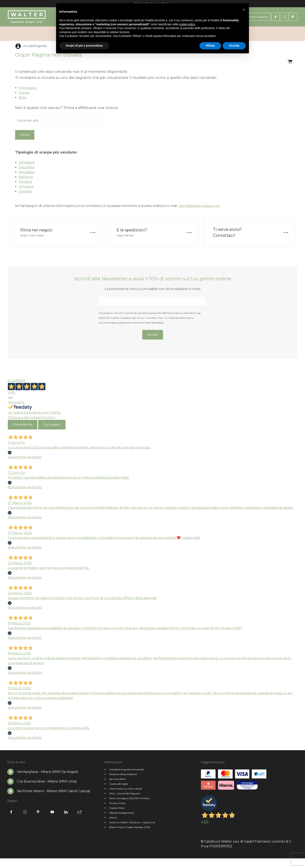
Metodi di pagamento (122, 813)
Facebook (275, 17)
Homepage (28, 88)
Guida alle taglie (119, 784)
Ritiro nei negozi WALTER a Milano (129, 798)
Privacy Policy (118, 803)
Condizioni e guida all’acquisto (127, 769)
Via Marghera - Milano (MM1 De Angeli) (48, 772)
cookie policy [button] (187, 24)
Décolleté (27, 167)
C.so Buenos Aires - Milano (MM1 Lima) (47, 781)
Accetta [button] (234, 46)
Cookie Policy (117, 808)
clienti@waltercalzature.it (199, 206)
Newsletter (80, 812)
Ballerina (26, 177)
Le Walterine (45, 34)
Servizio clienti (118, 779)
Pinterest (293, 17)
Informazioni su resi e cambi (126, 789)
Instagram (284, 17)
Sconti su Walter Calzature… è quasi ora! (132, 822)
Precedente (23, 425)
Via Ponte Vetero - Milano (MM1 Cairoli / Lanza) (54, 791)
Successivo (52, 425)
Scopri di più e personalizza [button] (84, 46)
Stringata (26, 187)
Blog (23, 97)
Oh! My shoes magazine (254, 17)
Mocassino (27, 172)
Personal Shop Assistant (123, 774)
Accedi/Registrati (267, 34)
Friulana (25, 182)
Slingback (27, 162)
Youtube (52, 812)
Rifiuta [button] (210, 46)
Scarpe (24, 93)
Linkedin (66, 812)
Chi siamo (17, 34)
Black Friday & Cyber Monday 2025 (130, 827)
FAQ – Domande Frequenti (125, 793)
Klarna (113, 818)
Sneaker (25, 191)
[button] (244, 10)
